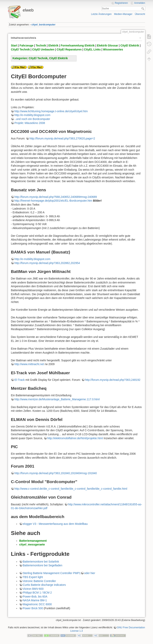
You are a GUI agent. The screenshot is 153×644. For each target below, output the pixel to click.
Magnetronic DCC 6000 (37, 604)
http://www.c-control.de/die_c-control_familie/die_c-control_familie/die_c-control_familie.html (71, 489)
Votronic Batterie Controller (39, 581)
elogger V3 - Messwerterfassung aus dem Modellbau (55, 524)
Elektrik (53, 45)
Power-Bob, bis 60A (35, 597)
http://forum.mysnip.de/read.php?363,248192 (113, 380)
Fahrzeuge (27, 45)
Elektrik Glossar (108, 45)
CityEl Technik (20, 49)
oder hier (90, 573)
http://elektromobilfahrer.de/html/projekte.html (75, 438)
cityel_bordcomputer (44, 25)
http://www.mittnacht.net (29, 364)
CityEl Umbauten (43, 49)
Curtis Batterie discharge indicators (44, 585)
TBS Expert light (33, 577)
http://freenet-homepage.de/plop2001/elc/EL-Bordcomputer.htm (53, 201)
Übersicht (140, 14)
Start (14, 45)
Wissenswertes (113, 49)
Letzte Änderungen (101, 14)
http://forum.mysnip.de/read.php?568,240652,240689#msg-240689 (56, 197)
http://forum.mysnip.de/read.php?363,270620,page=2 (62, 138)
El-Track (20, 380)
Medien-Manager (123, 14)
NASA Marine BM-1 (35, 600)
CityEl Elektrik (130, 45)
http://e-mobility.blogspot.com (32, 115)
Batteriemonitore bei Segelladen (43, 565)
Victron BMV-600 (33, 589)
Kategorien (20, 58)
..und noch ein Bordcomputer (32, 119)
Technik (41, 45)
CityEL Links (92, 49)
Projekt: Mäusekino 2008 (30, 123)
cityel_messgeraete (32, 544)
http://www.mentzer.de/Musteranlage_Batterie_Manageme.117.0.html (57, 399)
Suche (143, 9)
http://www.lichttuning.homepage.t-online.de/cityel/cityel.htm (51, 111)
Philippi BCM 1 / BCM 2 (37, 593)
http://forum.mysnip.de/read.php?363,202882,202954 (47, 263)
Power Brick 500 (33, 608)
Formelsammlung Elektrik (78, 45)
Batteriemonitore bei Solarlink (41, 562)
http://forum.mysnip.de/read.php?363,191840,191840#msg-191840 (56, 473)
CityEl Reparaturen (69, 49)
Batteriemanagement (33, 541)
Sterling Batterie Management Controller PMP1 (52, 573)
